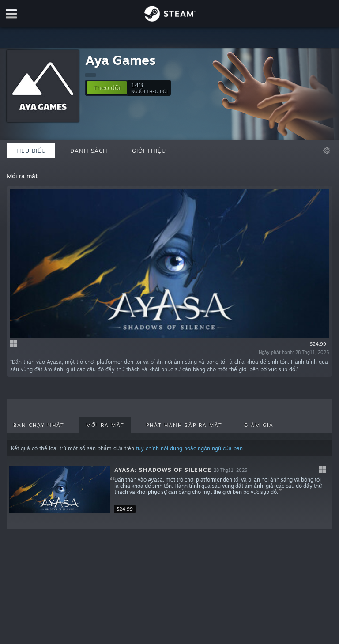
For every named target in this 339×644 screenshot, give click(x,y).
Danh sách (89, 151)
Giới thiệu (149, 151)
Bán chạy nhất (39, 425)
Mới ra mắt (105, 425)
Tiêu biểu (31, 151)
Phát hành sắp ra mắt (184, 425)
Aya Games (121, 60)
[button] (107, 88)
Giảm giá (259, 425)
